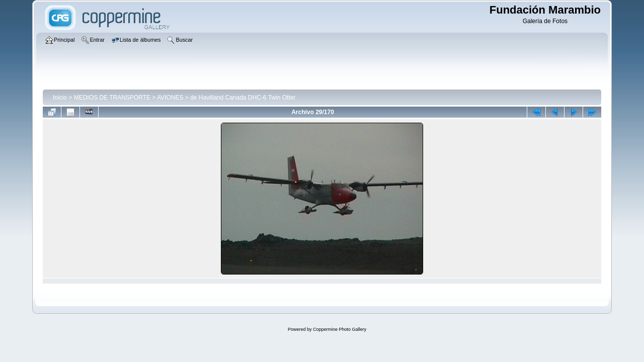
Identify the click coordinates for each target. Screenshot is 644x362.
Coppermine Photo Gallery (340, 329)
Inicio (60, 98)
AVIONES (170, 98)
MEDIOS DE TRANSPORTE (112, 98)
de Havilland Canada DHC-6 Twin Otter (243, 98)
